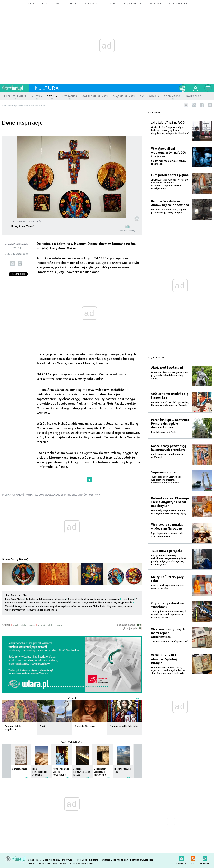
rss (194, 105)
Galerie (72, 698)
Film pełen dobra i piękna (170, 175)
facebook (202, 105)
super (60, 625)
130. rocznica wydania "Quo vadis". (170, 642)
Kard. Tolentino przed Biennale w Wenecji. (167, 456)
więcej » (32, 731)
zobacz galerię (127, 231)
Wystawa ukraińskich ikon (66, 603)
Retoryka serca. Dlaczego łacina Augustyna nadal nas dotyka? (170, 502)
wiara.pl (15, 88)
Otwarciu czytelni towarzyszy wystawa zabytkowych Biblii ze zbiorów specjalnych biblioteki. (168, 671)
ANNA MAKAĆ (16, 495)
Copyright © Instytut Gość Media (45, 864)
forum (31, 4)
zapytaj (73, 4)
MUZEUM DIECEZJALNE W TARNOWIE (55, 495)
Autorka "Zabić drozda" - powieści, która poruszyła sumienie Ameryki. (170, 404)
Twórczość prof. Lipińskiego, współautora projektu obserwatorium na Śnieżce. (167, 480)
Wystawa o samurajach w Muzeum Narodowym (168, 527)
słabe (32, 625)
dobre (51, 625)
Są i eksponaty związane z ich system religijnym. (167, 535)
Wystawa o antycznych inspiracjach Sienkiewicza (168, 633)
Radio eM (110, 4)
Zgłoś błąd (205, 858)
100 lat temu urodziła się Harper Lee (170, 396)
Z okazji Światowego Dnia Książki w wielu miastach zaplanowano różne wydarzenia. (169, 615)
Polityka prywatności (141, 860)
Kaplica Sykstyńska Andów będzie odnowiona (170, 203)
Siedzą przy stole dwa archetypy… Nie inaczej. (169, 162)
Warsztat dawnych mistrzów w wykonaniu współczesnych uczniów (40, 606)
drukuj (20, 263)
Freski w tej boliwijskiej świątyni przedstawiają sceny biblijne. (168, 211)
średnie (42, 625)
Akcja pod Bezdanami (167, 368)
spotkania (91, 4)
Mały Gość (155, 4)
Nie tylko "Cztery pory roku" (167, 579)
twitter (210, 105)
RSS (193, 858)
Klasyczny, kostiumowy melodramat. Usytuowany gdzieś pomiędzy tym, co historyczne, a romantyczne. (169, 560)
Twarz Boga (128, 599)
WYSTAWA (94, 495)
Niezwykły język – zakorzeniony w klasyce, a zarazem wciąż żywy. (169, 512)
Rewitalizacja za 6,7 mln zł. (165, 432)
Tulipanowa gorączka (167, 551)
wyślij (13, 263)
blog (45, 4)
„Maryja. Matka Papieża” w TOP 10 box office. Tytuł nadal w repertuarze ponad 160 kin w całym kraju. (169, 184)
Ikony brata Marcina (40, 603)
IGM (38, 860)
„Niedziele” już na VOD (168, 123)
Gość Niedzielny (132, 4)
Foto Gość (81, 860)
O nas (31, 860)
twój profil (196, 88)
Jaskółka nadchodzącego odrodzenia (46, 599)
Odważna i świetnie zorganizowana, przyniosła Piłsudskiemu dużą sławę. (170, 375)
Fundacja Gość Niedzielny (114, 860)
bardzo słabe (20, 625)
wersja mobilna (178, 4)
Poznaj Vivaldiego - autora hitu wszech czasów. (167, 587)
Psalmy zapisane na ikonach (42, 610)
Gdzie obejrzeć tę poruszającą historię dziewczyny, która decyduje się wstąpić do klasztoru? (170, 130)
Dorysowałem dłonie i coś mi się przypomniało (107, 603)
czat (58, 4)
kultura (47, 88)
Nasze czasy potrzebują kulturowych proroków (169, 448)
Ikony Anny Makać (15, 559)
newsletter (181, 858)
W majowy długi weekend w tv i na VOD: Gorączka (168, 153)
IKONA (29, 495)
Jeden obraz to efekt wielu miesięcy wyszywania (94, 599)
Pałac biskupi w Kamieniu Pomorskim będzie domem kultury (170, 424)
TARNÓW (82, 495)
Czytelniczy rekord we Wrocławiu (168, 605)
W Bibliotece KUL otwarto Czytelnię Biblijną (164, 659)
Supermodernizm (164, 472)
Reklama (94, 860)
